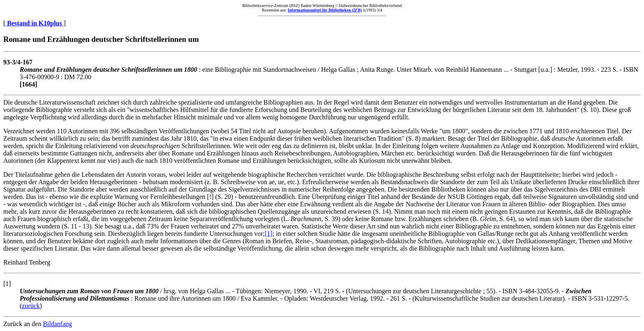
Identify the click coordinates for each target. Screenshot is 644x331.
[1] (269, 234)
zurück (31, 306)
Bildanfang (57, 324)
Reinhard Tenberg (27, 262)
